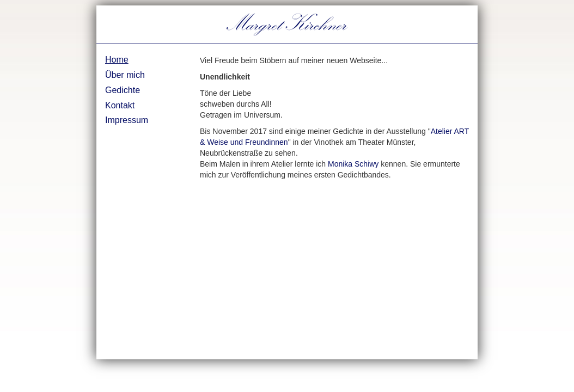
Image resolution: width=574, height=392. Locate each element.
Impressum (127, 120)
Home (117, 60)
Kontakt (120, 105)
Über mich (125, 75)
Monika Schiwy (353, 164)
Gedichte (123, 90)
